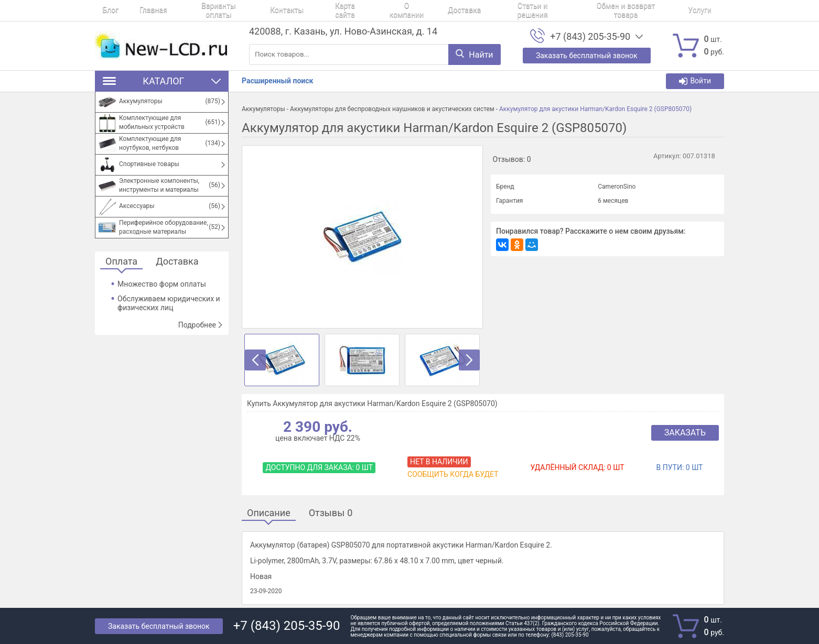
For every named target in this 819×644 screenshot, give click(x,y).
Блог (103, 10)
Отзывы (331, 513)
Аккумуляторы (263, 109)
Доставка (412, 10)
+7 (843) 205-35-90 (590, 37)
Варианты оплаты (196, 10)
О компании (363, 10)
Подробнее (201, 325)
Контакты (257, 10)
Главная (138, 10)
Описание (269, 513)
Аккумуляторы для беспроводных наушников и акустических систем (392, 109)
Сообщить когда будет (453, 474)
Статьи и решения (474, 10)
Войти (695, 81)
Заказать (685, 433)
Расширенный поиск (277, 81)
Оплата (121, 262)
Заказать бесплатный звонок (159, 626)
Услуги (627, 10)
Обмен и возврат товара (559, 10)
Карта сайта (308, 10)
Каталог (162, 81)
